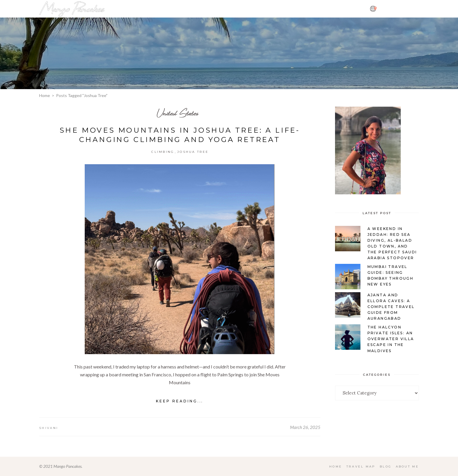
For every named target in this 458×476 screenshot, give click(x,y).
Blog (385, 467)
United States (178, 113)
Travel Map (360, 467)
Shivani (49, 428)
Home (45, 95)
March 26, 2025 (305, 427)
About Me (407, 467)
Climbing (163, 152)
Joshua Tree (193, 152)
